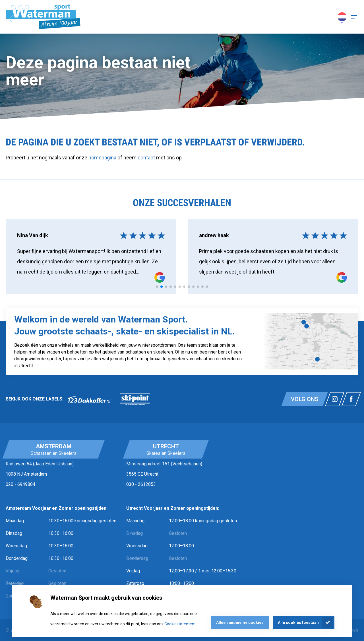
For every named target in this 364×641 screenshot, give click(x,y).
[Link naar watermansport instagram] (335, 399)
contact (147, 158)
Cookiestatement (180, 624)
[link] (89, 399)
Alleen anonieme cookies (240, 622)
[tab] (157, 287)
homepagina (102, 158)
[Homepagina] (43, 17)
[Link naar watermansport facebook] (351, 399)
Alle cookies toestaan (298, 622)
